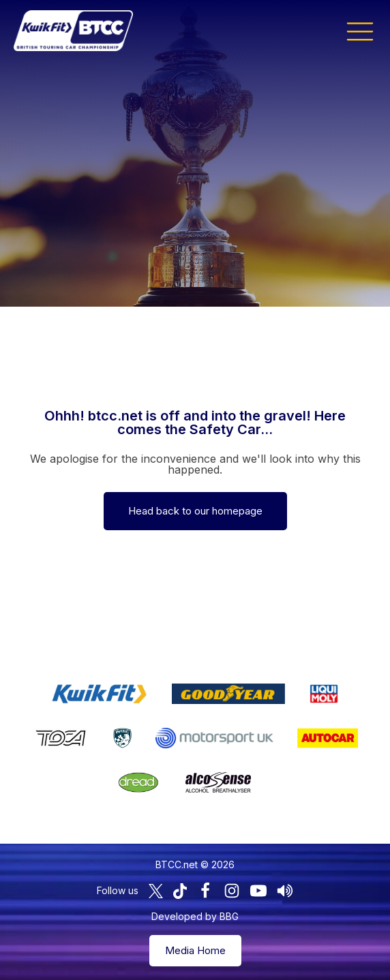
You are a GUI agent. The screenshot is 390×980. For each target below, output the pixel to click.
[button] (360, 31)
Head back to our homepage (195, 511)
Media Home (195, 950)
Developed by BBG (195, 916)
